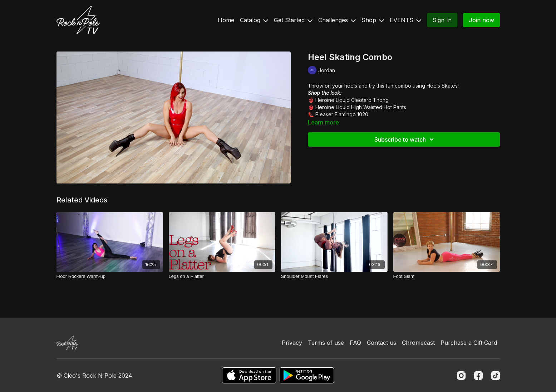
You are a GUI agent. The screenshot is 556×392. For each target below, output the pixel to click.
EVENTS (405, 20)
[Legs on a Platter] (222, 276)
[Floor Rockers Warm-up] (110, 276)
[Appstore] (249, 375)
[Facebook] (478, 376)
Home (226, 20)
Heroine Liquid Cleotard (343, 100)
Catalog (254, 20)
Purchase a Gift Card (469, 343)
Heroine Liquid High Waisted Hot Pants (361, 107)
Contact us (382, 343)
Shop (373, 20)
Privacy (292, 343)
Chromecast (418, 343)
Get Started (293, 20)
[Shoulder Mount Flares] (334, 276)
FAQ (355, 343)
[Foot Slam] (447, 276)
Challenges (337, 20)
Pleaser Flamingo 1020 (342, 114)
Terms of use (326, 343)
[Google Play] (307, 375)
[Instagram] (461, 376)
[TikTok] (496, 376)
